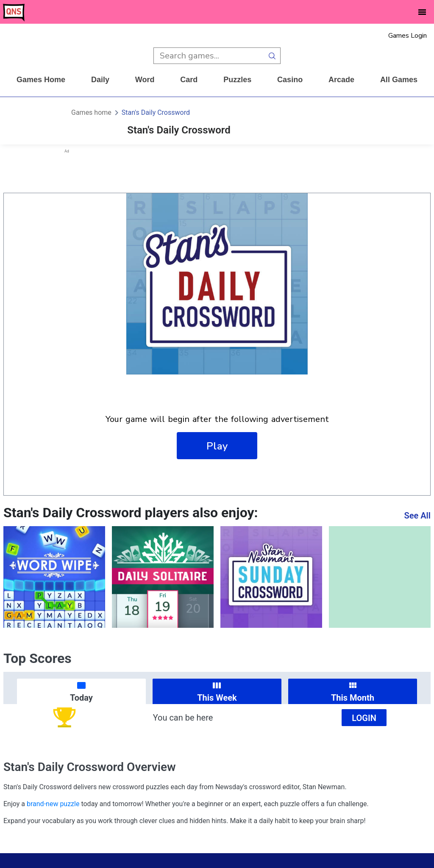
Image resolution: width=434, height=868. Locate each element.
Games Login (408, 36)
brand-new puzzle (53, 804)
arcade (341, 80)
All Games (399, 80)
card (189, 80)
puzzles (237, 80)
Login (364, 718)
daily (100, 80)
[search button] (272, 56)
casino (290, 80)
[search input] (209, 56)
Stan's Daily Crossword (156, 112)
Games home (41, 80)
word (145, 80)
